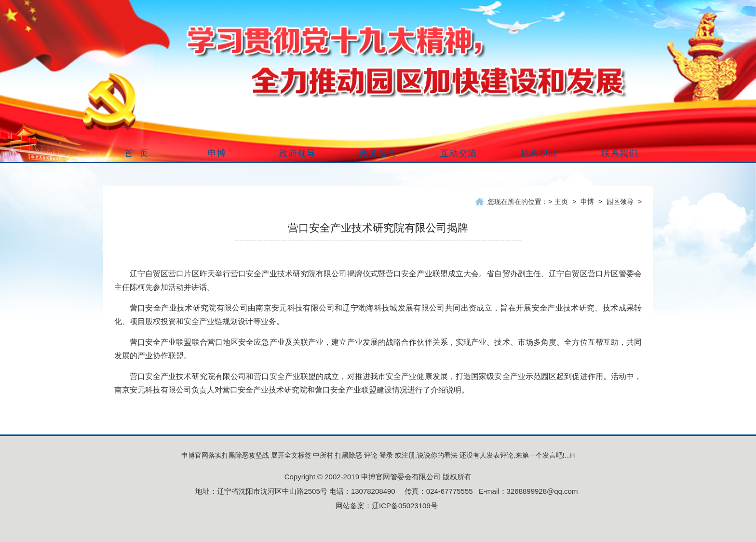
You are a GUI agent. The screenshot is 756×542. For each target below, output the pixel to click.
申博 (587, 202)
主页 (561, 202)
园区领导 (620, 202)
